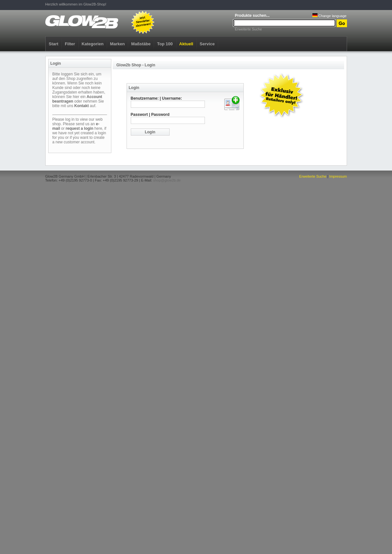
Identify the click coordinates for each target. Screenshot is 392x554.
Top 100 (165, 44)
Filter (70, 44)
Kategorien (93, 44)
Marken (118, 44)
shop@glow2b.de (167, 180)
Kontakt (82, 106)
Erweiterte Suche (248, 29)
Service (207, 44)
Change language (330, 16)
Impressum (338, 176)
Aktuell (186, 44)
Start (54, 44)
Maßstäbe (141, 44)
